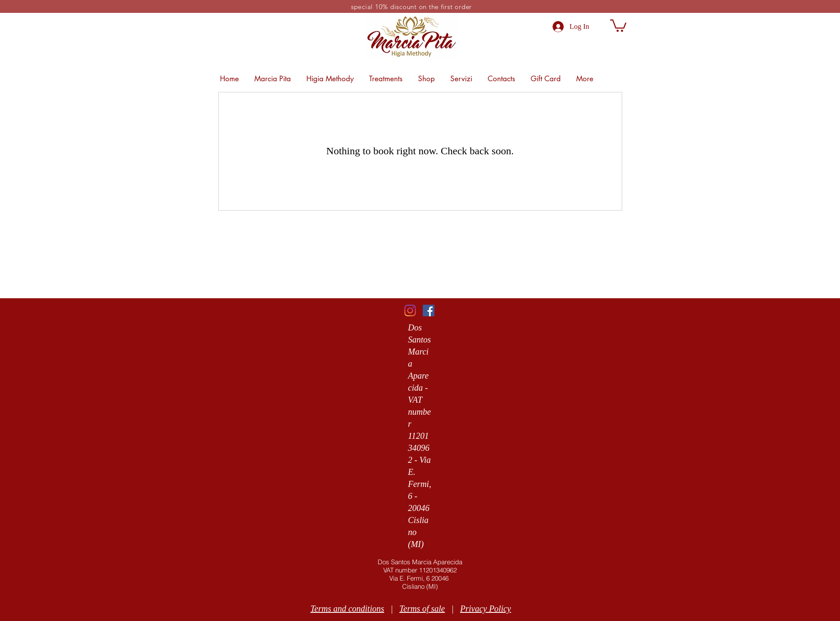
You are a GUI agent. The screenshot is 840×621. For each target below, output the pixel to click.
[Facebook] (429, 310)
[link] (618, 25)
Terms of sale (422, 609)
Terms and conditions (348, 609)
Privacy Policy (486, 609)
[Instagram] (410, 310)
